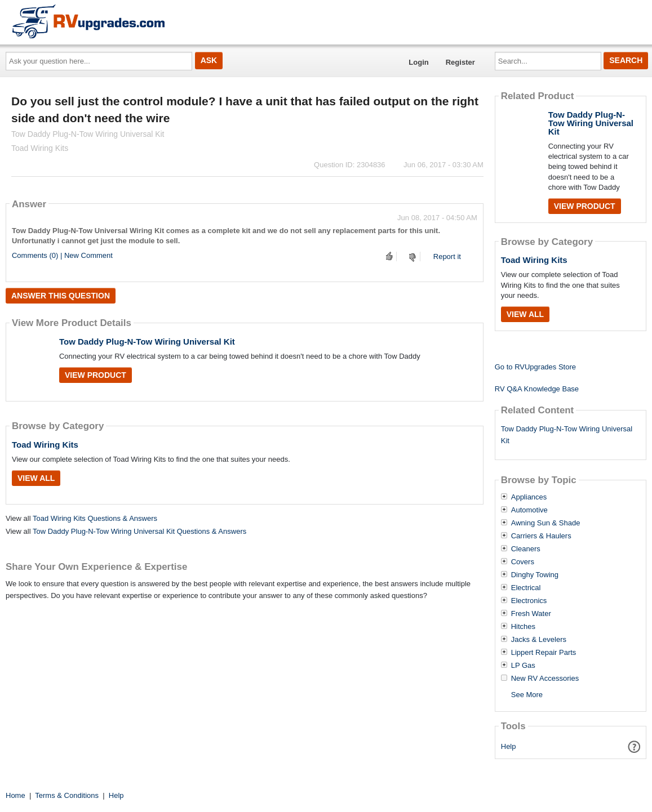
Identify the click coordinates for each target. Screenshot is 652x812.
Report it (447, 256)
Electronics (529, 601)
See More (527, 695)
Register (460, 62)
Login (418, 62)
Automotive (529, 510)
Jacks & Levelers (539, 640)
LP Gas (523, 666)
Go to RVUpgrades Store (535, 367)
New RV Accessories (545, 679)
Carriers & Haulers (541, 536)
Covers (523, 562)
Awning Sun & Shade (546, 523)
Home (15, 795)
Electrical (526, 588)
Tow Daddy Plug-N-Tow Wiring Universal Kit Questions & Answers (139, 531)
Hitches (523, 627)
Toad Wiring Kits (45, 445)
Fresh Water (531, 614)
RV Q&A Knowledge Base (537, 389)
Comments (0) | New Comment (62, 255)
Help (509, 746)
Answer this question (61, 296)
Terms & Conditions (67, 795)
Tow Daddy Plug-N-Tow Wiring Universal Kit (147, 342)
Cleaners (526, 549)
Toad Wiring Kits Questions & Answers (95, 518)
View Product (96, 375)
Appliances (529, 497)
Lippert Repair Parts (544, 653)
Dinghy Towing (535, 575)
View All (36, 478)
